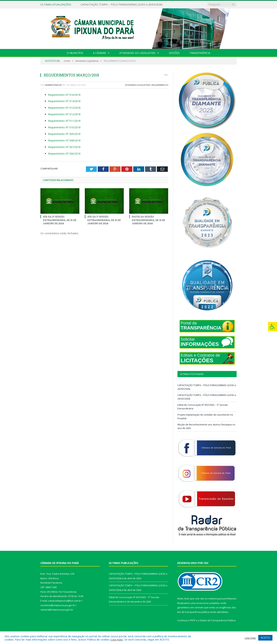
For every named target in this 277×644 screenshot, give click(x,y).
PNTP (193, 620)
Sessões (174, 53)
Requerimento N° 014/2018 (64, 101)
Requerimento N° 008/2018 (64, 140)
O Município (75, 53)
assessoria (202, 603)
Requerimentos (160, 85)
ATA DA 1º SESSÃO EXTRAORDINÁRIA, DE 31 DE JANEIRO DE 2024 (104, 220)
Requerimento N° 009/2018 (64, 134)
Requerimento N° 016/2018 (64, 95)
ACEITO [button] (265, 638)
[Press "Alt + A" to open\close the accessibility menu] (273, 327)
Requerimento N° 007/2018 (64, 147)
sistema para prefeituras (222, 598)
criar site (199, 598)
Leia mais (117, 639)
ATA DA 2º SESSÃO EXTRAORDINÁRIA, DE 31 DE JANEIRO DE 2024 (60, 220)
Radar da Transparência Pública (218, 620)
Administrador (53, 85)
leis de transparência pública (193, 612)
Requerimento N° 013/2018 (64, 108)
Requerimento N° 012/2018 (64, 114)
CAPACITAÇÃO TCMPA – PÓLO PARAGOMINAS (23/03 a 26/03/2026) (122, 5)
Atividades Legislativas (138, 85)
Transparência (200, 53)
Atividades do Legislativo (137, 53)
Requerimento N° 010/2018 (64, 127)
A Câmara (99, 53)
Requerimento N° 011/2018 (64, 121)
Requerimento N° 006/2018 (64, 154)
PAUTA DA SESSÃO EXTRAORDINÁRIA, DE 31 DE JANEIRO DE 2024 (149, 220)
